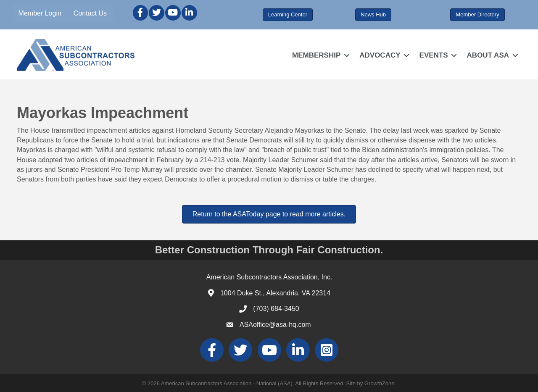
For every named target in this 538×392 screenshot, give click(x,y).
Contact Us (90, 13)
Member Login (40, 13)
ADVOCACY (380, 55)
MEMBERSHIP (316, 55)
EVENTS (434, 55)
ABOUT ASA (488, 55)
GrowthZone (380, 383)
